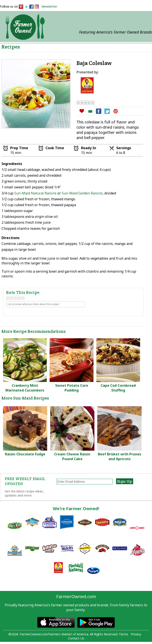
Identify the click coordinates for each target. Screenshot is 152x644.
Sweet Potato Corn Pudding (72, 388)
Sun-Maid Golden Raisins (82, 193)
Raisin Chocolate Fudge (25, 454)
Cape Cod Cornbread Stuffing (118, 388)
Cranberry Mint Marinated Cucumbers (25, 388)
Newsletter (49, 6)
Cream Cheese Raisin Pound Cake (72, 456)
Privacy (136, 634)
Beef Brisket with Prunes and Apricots (120, 456)
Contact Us (76, 638)
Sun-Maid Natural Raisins (35, 193)
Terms (124, 634)
